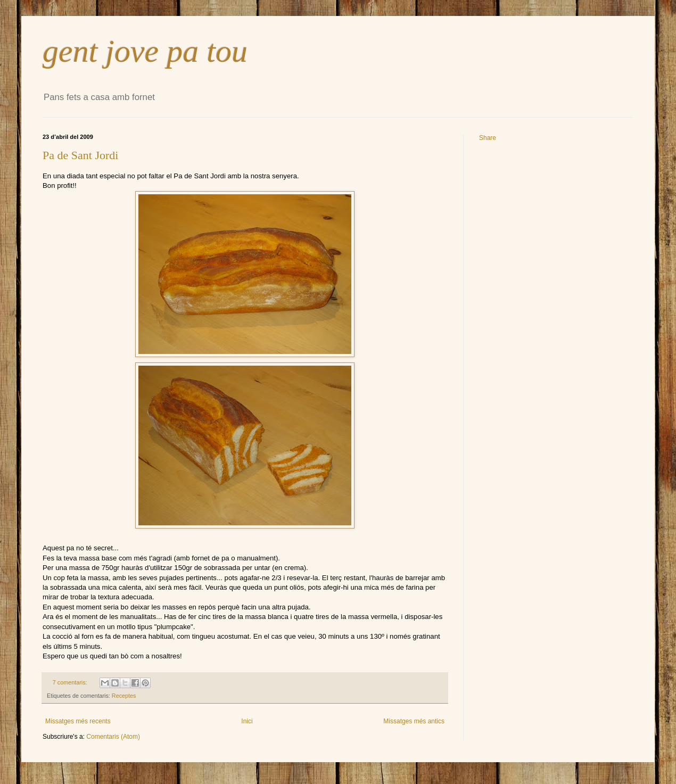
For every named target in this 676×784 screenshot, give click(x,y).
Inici (247, 721)
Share (488, 138)
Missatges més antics (414, 721)
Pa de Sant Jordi (80, 155)
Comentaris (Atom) (113, 737)
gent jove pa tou (145, 51)
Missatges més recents (78, 721)
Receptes (124, 696)
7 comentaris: (71, 682)
